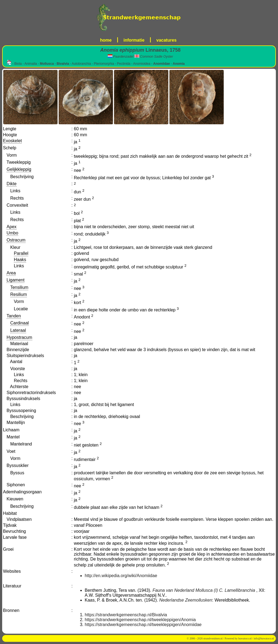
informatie (134, 40)
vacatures (167, 40)
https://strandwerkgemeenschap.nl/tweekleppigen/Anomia (140, 620)
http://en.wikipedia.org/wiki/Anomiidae (121, 576)
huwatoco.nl (245, 638)
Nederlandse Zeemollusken (186, 600)
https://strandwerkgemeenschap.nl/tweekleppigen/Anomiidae (143, 625)
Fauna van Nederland (173, 590)
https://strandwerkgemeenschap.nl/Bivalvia (126, 615)
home (106, 40)
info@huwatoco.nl (264, 638)
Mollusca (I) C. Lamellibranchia (225, 590)
